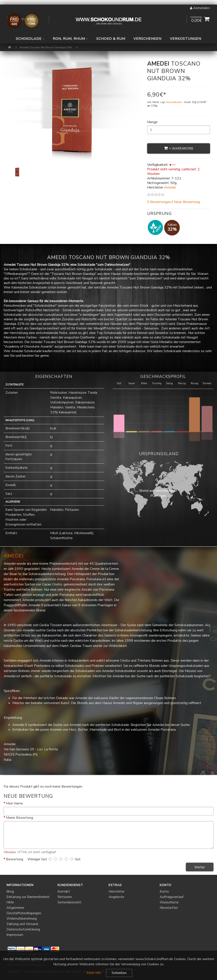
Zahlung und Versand (22, 924)
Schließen (119, 973)
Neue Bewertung (187, 202)
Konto (164, 891)
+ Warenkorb (179, 148)
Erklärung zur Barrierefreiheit (28, 897)
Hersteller (117, 891)
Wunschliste (169, 902)
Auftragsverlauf (172, 897)
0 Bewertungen (159, 202)
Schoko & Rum (111, 39)
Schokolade (30, 39)
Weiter (200, 867)
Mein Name (14, 803)
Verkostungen (186, 39)
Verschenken (147, 39)
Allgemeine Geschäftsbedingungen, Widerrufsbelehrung (24, 913)
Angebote (116, 897)
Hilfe (10, 902)
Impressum (15, 935)
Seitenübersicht (69, 902)
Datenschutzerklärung (23, 929)
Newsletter (169, 908)
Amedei (14, 556)
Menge (152, 122)
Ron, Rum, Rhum (70, 39)
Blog (10, 891)
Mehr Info (94, 973)
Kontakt (64, 891)
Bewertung (15, 859)
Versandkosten (174, 102)
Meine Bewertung (20, 818)
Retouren (65, 897)
